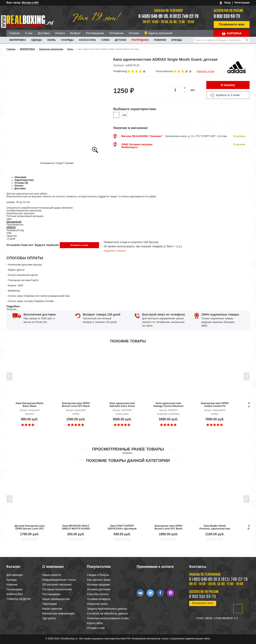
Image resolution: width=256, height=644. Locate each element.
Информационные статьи (59, 580)
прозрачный (14, 222)
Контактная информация (58, 613)
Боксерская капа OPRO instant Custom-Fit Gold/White (215, 405)
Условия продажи (98, 585)
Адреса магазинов (160, 33)
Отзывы (134, 33)
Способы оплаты (98, 594)
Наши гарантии (52, 609)
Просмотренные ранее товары (128, 449)
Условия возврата (99, 599)
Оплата (60, 33)
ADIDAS (11, 227)
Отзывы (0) (21, 183)
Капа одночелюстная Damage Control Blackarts (168, 405)
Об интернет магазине (57, 585)
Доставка (44, 33)
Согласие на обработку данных (107, 613)
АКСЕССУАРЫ (87, 40)
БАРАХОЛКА (15, 594)
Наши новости (52, 575)
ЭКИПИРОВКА (18, 40)
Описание (20, 177)
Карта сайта (95, 623)
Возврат (75, 33)
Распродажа (140, 40)
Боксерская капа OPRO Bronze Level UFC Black (76, 405)
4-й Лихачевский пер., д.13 (226, 618)
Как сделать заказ (99, 580)
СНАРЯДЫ (67, 40)
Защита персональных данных (107, 609)
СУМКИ (105, 40)
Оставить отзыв (79, 245)
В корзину (228, 85)
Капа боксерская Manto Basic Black (30, 405)
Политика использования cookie (108, 618)
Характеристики (24, 180)
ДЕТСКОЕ (120, 40)
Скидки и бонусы (98, 575)
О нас (29, 33)
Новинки (160, 40)
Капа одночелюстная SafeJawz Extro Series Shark (122, 405)
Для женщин (15, 575)
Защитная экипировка (51, 49)
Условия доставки (99, 589)
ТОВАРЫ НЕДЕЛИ (19, 599)
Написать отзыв (205, 71)
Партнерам (50, 604)
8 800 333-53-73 (227, 17)
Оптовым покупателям (57, 589)
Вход (227, 3)
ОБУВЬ (51, 40)
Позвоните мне (232, 24)
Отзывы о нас (96, 628)
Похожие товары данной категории (128, 461)
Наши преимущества (56, 599)
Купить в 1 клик (228, 95)
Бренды (177, 40)
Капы (70, 49)
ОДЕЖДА (37, 40)
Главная (14, 33)
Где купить (49, 618)
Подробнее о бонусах (115, 251)
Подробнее (13, 306)
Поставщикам (95, 33)
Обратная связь (97, 604)
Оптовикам (116, 33)
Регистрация (242, 3)
